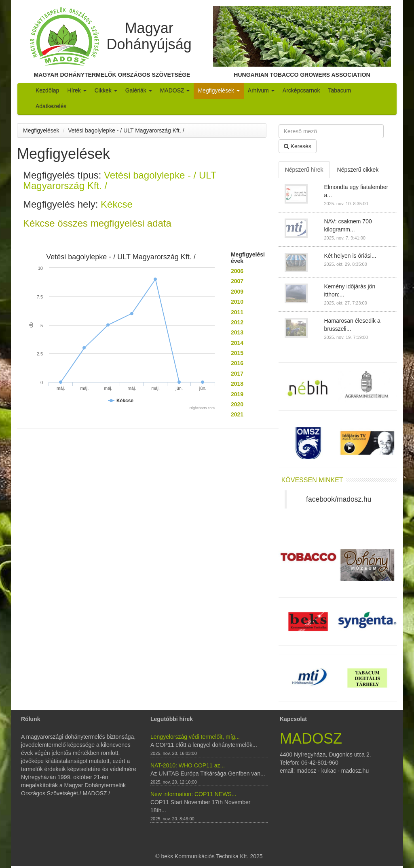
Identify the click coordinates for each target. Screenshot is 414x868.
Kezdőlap (47, 90)
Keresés (298, 146)
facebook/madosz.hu (339, 499)
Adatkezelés (51, 106)
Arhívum (261, 90)
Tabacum (339, 90)
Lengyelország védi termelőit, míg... (195, 737)
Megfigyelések (219, 90)
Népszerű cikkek (358, 170)
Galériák (139, 90)
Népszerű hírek (304, 170)
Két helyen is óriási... (350, 256)
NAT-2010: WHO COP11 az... (188, 765)
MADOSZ (175, 90)
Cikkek (106, 90)
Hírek (77, 90)
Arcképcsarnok (301, 90)
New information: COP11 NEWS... (193, 794)
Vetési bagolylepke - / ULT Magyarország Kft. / (126, 130)
